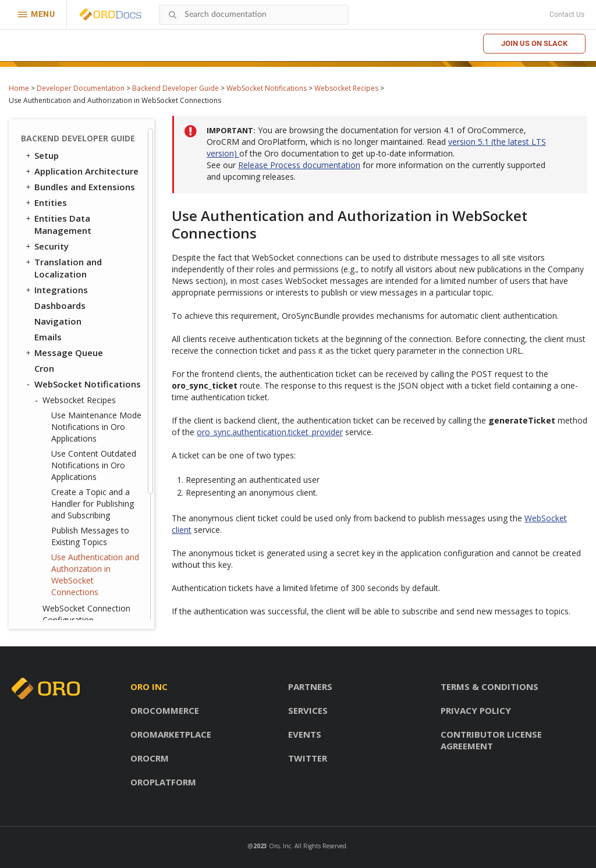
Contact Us (567, 15)
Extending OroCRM (69, 547)
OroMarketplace (171, 734)
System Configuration (81, 515)
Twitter (308, 758)
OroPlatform (163, 782)
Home (19, 88)
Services (308, 710)
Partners (310, 686)
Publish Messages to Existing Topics (90, 367)
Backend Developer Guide (175, 88)
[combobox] (254, 15)
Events (305, 734)
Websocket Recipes (346, 88)
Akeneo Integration (76, 578)
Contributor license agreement (491, 740)
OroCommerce (165, 710)
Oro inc (149, 686)
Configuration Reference (82, 531)
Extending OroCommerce (83, 563)
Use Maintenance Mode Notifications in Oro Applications (96, 257)
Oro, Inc (280, 846)
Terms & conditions (489, 686)
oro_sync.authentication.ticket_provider (270, 432)
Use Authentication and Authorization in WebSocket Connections (95, 405)
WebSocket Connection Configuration (86, 445)
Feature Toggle (68, 484)
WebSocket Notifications (267, 88)
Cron (44, 199)
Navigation (58, 152)
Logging (52, 500)
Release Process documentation (299, 165)
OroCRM (150, 758)
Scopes (49, 468)
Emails (48, 168)
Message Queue (63, 183)
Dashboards (60, 136)
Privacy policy (476, 710)
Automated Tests (67, 594)
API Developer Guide (72, 610)
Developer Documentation (81, 88)
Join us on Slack (534, 43)
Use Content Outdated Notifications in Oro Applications (94, 296)
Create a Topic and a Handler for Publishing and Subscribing (93, 334)
